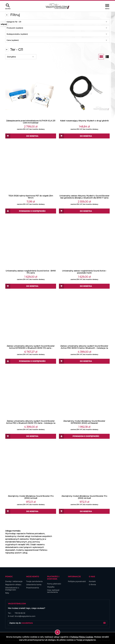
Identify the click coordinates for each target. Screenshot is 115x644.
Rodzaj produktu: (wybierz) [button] (17, 34)
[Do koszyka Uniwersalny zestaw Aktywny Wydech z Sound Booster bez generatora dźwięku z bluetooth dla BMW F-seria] (84, 211)
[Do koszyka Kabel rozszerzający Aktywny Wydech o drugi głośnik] (84, 136)
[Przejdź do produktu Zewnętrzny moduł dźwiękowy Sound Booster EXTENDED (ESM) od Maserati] (84, 393)
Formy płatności (54, 584)
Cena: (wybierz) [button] (13, 40)
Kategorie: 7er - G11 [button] (14, 22)
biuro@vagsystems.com (22, 616)
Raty (7, 593)
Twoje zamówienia (34, 581)
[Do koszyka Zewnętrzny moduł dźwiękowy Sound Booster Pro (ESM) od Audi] (31, 511)
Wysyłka (51, 587)
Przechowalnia (33, 588)
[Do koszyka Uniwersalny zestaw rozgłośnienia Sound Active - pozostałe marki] (84, 286)
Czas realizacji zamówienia (53, 591)
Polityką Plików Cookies (82, 637)
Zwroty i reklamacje (14, 581)
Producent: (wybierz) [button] (15, 28)
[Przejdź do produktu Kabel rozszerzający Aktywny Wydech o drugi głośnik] (84, 93)
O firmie (92, 585)
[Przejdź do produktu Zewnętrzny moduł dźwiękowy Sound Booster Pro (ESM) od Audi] (31, 468)
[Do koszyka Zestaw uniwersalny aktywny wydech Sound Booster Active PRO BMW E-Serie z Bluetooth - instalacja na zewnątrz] (84, 361)
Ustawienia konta (34, 585)
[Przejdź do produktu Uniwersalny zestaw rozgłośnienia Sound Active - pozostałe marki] (84, 243)
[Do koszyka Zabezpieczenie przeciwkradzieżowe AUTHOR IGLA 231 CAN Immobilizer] (31, 136)
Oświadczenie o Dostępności (12, 589)
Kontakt (92, 581)
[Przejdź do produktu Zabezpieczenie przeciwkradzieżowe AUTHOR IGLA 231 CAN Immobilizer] (31, 93)
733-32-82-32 (17, 613)
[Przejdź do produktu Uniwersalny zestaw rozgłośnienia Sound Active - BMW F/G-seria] (31, 243)
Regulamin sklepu (13, 585)
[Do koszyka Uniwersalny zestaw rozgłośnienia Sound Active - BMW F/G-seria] (31, 286)
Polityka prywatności (77, 581)
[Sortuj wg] (21, 57)
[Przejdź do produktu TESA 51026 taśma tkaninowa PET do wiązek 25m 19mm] (31, 168)
